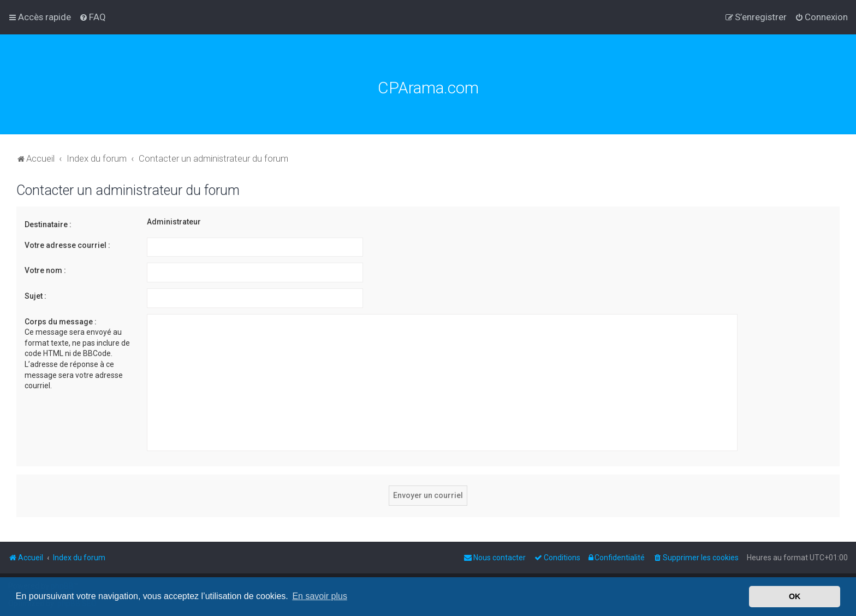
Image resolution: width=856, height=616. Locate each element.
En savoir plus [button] (320, 596)
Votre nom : (45, 270)
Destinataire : (48, 224)
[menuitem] (93, 17)
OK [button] (795, 596)
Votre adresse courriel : (67, 245)
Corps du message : (61, 322)
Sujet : (35, 296)
